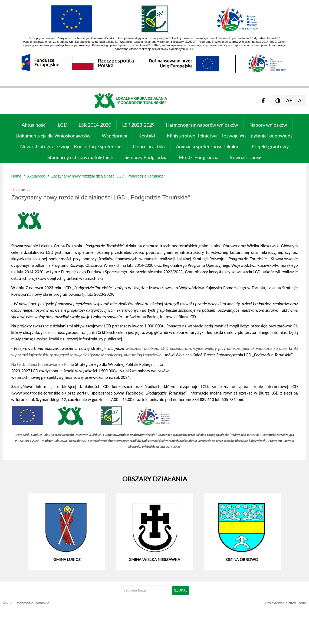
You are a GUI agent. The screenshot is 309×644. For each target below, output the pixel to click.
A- (301, 101)
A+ (289, 101)
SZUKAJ (181, 590)
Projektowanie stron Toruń (286, 603)
